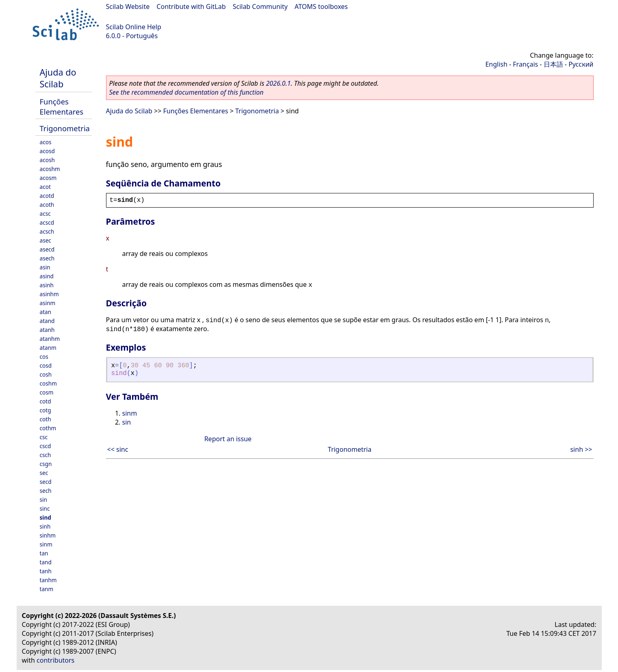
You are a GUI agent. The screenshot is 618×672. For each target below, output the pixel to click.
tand (46, 562)
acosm (48, 178)
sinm (46, 544)
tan (44, 553)
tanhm (48, 580)
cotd (46, 401)
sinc (45, 508)
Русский (581, 64)
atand (47, 321)
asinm (48, 303)
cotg (46, 410)
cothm (48, 428)
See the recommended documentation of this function (186, 92)
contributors (55, 660)
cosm (47, 392)
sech (46, 491)
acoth (47, 205)
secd (46, 482)
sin (43, 500)
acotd (47, 196)
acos (46, 142)
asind (47, 276)
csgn (46, 464)
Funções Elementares (62, 106)
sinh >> (581, 449)
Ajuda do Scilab (58, 78)
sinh (45, 526)
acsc (45, 214)
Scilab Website (128, 7)
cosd (46, 365)
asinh (47, 285)
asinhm (49, 294)
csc (44, 437)
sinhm (48, 535)
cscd (46, 446)
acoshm (50, 169)
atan (46, 312)
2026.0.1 (278, 83)
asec (46, 240)
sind (46, 517)
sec (44, 473)
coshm (48, 383)
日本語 (553, 64)
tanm (47, 589)
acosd (47, 151)
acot (45, 187)
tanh (46, 571)
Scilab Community (260, 7)
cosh (46, 374)
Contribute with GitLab (191, 7)
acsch (47, 231)
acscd (47, 222)
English (496, 64)
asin (45, 267)
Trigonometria (65, 128)
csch (46, 455)
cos (44, 357)
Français (525, 64)
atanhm (50, 339)
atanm (48, 348)
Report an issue (228, 439)
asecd (47, 249)
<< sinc (118, 449)
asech (47, 258)
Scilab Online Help (134, 27)
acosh (47, 160)
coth (46, 419)
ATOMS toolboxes (321, 7)
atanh (47, 330)
